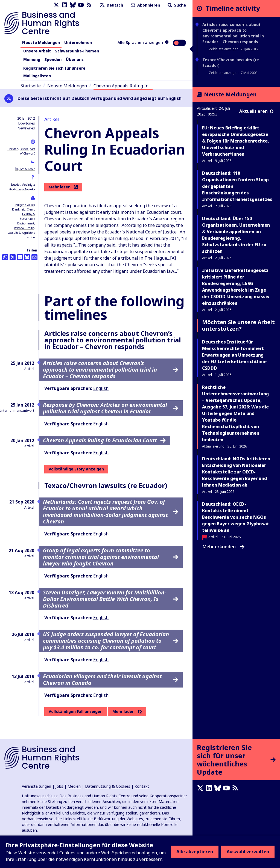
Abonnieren (145, 5)
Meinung (32, 59)
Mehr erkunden (224, 547)
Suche (176, 5)
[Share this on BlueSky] (27, 257)
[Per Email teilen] (34, 257)
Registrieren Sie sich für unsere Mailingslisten (54, 72)
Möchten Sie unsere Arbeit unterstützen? (238, 325)
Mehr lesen (63, 187)
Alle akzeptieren (195, 852)
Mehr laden (123, 712)
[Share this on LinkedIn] (20, 257)
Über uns (75, 59)
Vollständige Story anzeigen (76, 469)
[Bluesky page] (73, 5)
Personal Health (24, 228)
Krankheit (18, 209)
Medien (74, 786)
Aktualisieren (256, 111)
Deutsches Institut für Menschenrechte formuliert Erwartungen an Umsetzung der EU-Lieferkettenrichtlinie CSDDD (234, 355)
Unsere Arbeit (37, 51)
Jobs (59, 786)
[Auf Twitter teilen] (13, 257)
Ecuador (15, 185)
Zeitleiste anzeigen (224, 49)
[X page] (56, 5)
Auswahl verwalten (248, 852)
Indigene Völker (24, 205)
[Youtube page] (81, 5)
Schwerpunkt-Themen (77, 51)
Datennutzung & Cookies (108, 786)
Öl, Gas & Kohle (25, 169)
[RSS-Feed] (89, 5)
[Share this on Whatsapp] (5, 257)
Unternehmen (78, 42)
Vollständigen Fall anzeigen (76, 711)
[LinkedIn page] (65, 5)
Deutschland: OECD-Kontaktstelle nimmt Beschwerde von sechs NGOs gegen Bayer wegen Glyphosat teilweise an (236, 517)
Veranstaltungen (37, 786)
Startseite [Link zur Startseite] (31, 86)
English (101, 388)
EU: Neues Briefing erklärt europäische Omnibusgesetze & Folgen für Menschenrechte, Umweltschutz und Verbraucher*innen (236, 141)
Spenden (53, 59)
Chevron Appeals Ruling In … (123, 86)
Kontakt (142, 786)
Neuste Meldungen (41, 42)
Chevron (13, 149)
